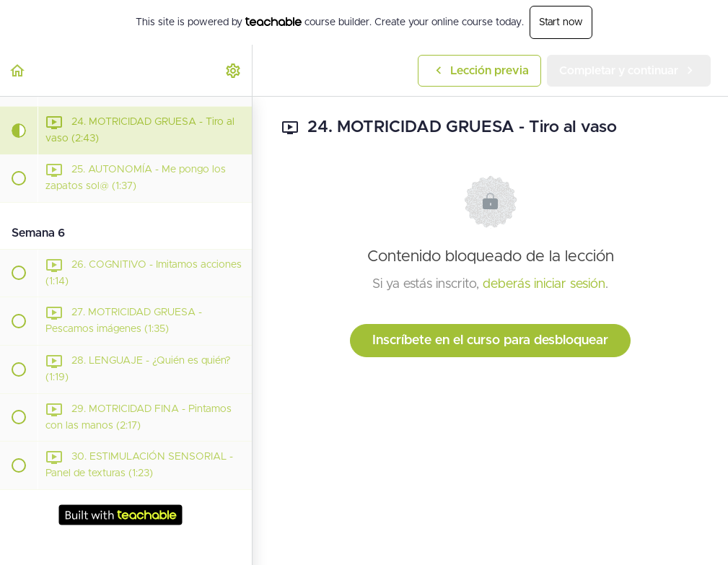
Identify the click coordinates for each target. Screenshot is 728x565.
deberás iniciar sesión (544, 284)
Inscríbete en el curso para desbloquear (490, 341)
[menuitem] (234, 70)
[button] (18, 70)
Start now (561, 22)
